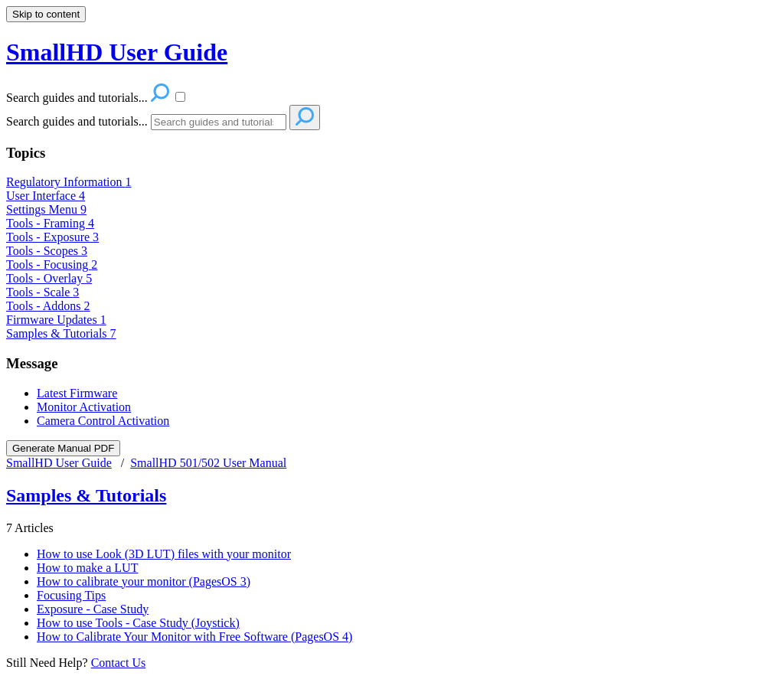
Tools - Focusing (52, 265)
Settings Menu (46, 209)
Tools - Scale (42, 292)
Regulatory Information (69, 182)
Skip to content (46, 14)
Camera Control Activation (103, 421)
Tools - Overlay (49, 278)
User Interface (46, 196)
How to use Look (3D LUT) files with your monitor (164, 554)
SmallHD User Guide (59, 463)
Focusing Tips (71, 595)
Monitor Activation (84, 407)
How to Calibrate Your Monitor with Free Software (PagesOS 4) (194, 637)
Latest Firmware (77, 393)
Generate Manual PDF (63, 448)
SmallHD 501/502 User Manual (208, 463)
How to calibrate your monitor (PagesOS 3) (144, 581)
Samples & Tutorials (61, 333)
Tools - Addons (48, 306)
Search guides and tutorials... (77, 121)
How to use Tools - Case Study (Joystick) (138, 623)
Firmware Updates (56, 320)
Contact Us (119, 663)
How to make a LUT (87, 568)
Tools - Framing (50, 223)
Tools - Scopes (47, 251)
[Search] (219, 122)
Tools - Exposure (52, 237)
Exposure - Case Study (93, 609)
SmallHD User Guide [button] (117, 52)
